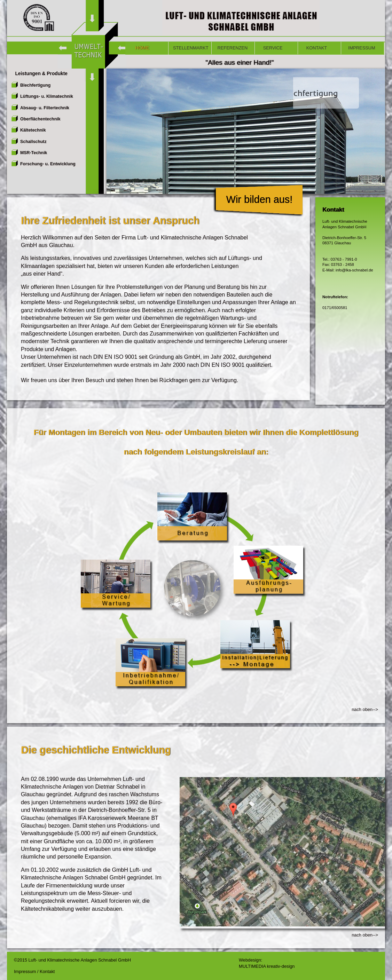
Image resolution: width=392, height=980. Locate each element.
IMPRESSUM (360, 48)
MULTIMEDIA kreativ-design (267, 966)
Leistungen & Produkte (39, 74)
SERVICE (271, 48)
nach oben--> (365, 709)
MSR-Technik (34, 153)
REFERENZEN (232, 48)
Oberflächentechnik (40, 119)
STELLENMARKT (191, 48)
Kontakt (47, 971)
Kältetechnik (33, 130)
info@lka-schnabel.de (354, 270)
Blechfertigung (35, 85)
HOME (139, 48)
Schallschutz (33, 142)
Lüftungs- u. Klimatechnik (47, 96)
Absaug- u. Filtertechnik (45, 108)
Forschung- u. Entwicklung (48, 164)
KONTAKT (315, 48)
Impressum (26, 971)
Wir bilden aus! (259, 199)
